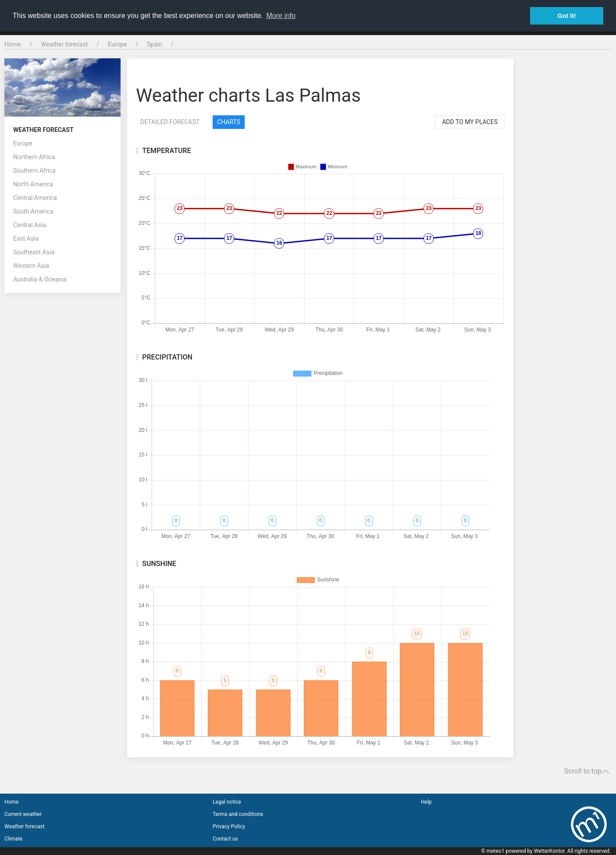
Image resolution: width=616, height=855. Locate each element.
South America (33, 211)
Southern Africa (34, 171)
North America (33, 184)
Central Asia (30, 225)
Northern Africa (34, 157)
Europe (117, 44)
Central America (35, 198)
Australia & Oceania (40, 279)
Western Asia (31, 266)
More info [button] (281, 16)
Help (426, 802)
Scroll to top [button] (587, 771)
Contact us (225, 839)
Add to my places (470, 122)
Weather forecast (64, 44)
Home (13, 44)
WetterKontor (549, 851)
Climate (13, 839)
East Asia (26, 239)
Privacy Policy (229, 826)
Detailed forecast (170, 122)
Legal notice (227, 802)
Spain (155, 44)
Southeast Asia (34, 252)
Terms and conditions (238, 814)
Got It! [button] (567, 16)
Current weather (23, 814)
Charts (229, 122)
